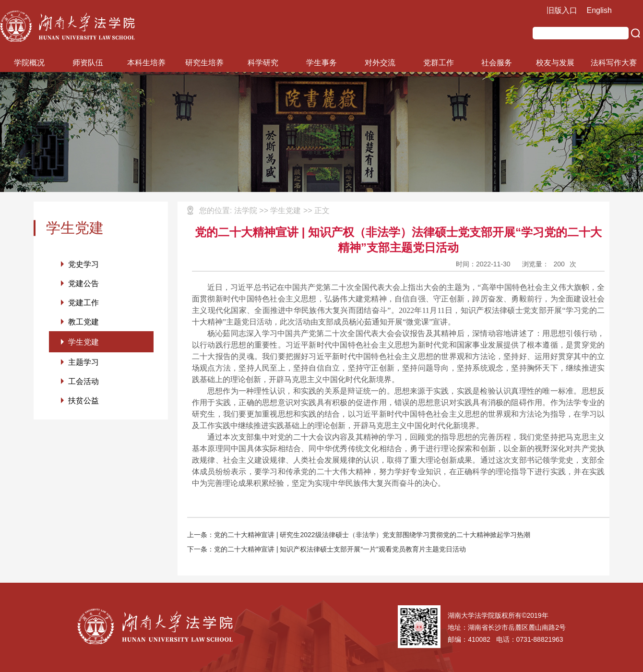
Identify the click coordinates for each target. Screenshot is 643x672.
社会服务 (497, 63)
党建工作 (83, 304)
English (599, 10)
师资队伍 (88, 63)
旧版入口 (562, 10)
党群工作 (439, 63)
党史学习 (83, 264)
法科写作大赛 (614, 63)
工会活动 (83, 385)
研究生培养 (204, 63)
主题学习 (83, 365)
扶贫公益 (83, 404)
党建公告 (83, 284)
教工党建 (83, 323)
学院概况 (29, 63)
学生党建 (83, 344)
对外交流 (380, 63)
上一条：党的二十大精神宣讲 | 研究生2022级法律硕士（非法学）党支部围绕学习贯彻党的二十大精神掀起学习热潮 (359, 535)
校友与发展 (555, 63)
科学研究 (263, 63)
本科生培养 (146, 63)
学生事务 (321, 63)
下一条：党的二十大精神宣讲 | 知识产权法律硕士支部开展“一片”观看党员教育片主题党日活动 (327, 549)
